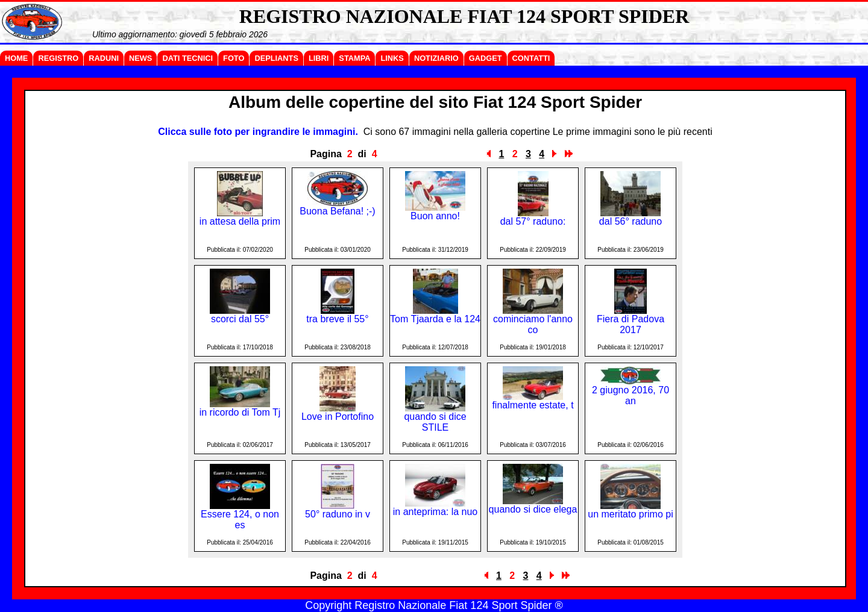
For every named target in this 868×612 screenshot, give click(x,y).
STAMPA (354, 58)
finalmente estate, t (533, 405)
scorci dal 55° (240, 319)
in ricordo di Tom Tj (240, 412)
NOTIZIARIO (436, 58)
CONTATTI (531, 58)
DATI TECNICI (187, 58)
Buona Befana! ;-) (337, 211)
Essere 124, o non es (240, 520)
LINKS (392, 58)
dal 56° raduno (631, 221)
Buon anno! (435, 216)
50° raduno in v (338, 514)
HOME (16, 58)
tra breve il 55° (337, 319)
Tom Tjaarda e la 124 (435, 319)
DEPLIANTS (276, 58)
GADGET (486, 58)
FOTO (234, 58)
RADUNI (104, 58)
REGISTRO (58, 58)
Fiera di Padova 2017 (631, 324)
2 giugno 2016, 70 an (631, 395)
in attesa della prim (240, 221)
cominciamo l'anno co (533, 324)
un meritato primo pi (630, 514)
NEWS (140, 58)
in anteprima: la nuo (436, 512)
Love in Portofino (338, 417)
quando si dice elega (533, 509)
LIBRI (319, 58)
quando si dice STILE (435, 422)
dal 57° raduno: (533, 221)
